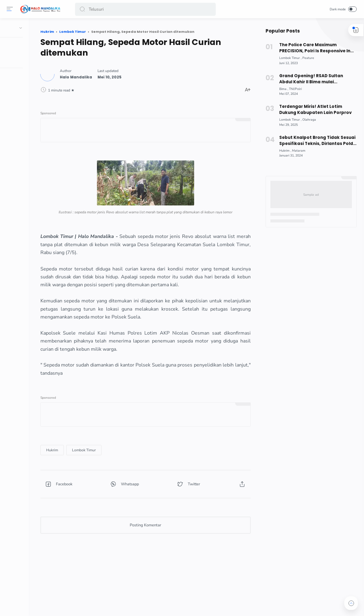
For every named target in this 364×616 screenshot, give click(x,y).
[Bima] (282, 89)
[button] (83, 9)
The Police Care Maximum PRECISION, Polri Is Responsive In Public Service (313, 48)
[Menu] (11, 9)
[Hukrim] (92, 473)
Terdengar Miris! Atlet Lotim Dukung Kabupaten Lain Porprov (313, 110)
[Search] (146, 9)
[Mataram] (297, 151)
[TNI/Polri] (294, 89)
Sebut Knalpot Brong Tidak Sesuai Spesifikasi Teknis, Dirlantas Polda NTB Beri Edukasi (316, 141)
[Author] (116, 75)
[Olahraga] (307, 120)
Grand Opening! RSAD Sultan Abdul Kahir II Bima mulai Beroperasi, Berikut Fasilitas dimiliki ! (316, 79)
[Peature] (306, 58)
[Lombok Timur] (124, 473)
